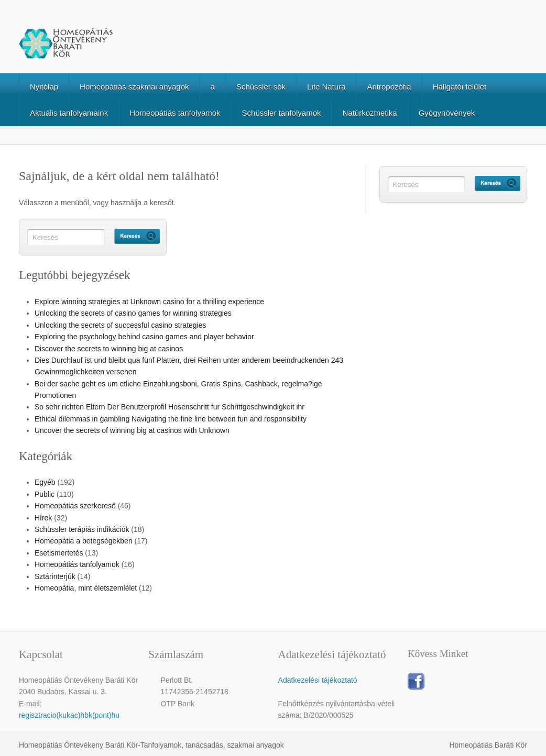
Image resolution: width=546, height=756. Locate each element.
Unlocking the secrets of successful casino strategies (121, 325)
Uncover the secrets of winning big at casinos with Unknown (132, 430)
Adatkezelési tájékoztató (318, 680)
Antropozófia (389, 87)
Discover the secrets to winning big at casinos (109, 349)
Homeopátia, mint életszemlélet (86, 588)
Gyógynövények (447, 113)
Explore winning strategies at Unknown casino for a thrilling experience (149, 302)
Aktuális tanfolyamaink (69, 113)
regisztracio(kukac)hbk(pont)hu (69, 715)
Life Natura (326, 87)
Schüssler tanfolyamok (282, 113)
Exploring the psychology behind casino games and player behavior (144, 337)
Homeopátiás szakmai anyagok (134, 87)
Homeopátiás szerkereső (75, 506)
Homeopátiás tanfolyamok (175, 113)
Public (45, 494)
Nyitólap (44, 87)
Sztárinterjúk (55, 576)
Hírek (43, 518)
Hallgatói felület (460, 87)
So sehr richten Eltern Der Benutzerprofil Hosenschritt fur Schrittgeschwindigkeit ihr (170, 407)
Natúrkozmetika (369, 113)
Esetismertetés (59, 553)
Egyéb (45, 482)
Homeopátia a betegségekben (84, 541)
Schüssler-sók (261, 87)
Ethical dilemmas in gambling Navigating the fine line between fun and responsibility (171, 419)
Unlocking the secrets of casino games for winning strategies (133, 313)
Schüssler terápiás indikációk (82, 529)
